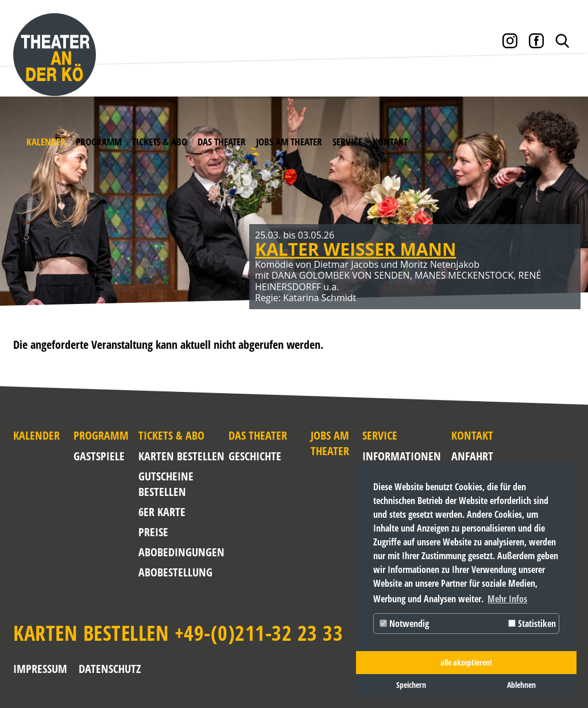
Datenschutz (110, 669)
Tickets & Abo (160, 142)
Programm (99, 142)
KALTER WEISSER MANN (355, 249)
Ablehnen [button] (521, 685)
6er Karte (162, 512)
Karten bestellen (181, 456)
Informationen (384, 456)
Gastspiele (99, 456)
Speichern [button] (411, 685)
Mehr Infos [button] (507, 599)
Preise (153, 532)
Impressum (40, 669)
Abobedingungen (181, 552)
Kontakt (390, 142)
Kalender (46, 142)
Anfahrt (460, 456)
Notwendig (404, 624)
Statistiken (532, 624)
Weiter (559, 216)
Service (347, 142)
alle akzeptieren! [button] (466, 662)
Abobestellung (175, 572)
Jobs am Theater (289, 142)
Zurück (29, 216)
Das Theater (222, 142)
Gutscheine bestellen (166, 484)
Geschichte (255, 456)
